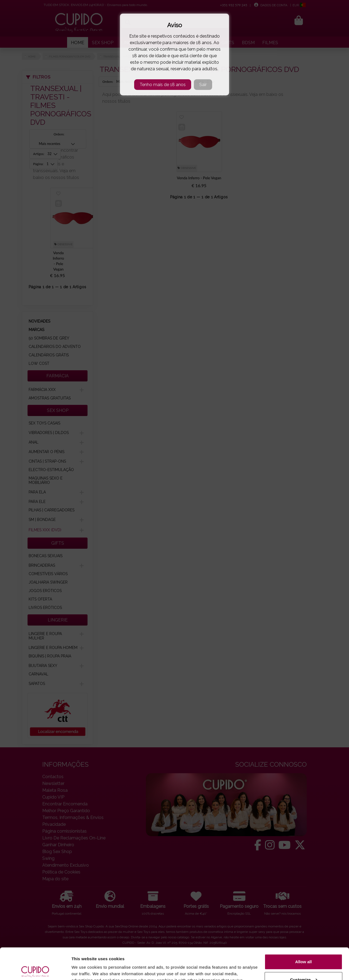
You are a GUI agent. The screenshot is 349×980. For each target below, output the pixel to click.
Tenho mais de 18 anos (163, 85)
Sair (203, 85)
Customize (304, 947)
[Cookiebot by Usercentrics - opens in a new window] (35, 969)
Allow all (304, 929)
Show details (84, 969)
